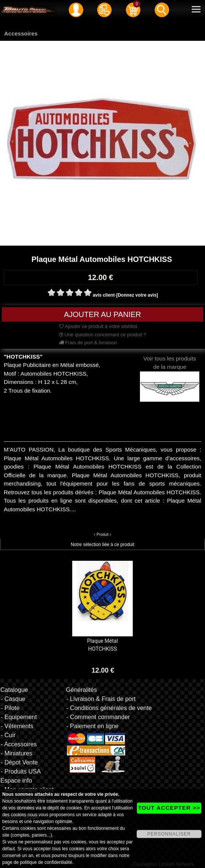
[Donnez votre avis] (137, 295)
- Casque (13, 699)
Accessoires (21, 33)
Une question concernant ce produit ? (103, 335)
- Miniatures (17, 753)
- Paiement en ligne (92, 726)
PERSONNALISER (169, 834)
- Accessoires (19, 744)
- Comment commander (98, 717)
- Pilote (10, 708)
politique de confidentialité (46, 862)
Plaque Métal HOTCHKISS (102, 645)
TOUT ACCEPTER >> (169, 808)
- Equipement (19, 717)
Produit (102, 535)
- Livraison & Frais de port (101, 699)
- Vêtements (17, 726)
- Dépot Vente (19, 762)
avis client (104, 295)
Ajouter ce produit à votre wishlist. (99, 326)
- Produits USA (21, 771)
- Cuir (8, 735)
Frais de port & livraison (88, 343)
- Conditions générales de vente (109, 708)
